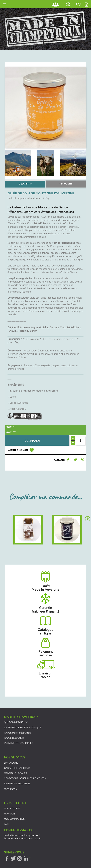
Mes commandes (14, 819)
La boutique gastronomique (22, 728)
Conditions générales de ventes (25, 779)
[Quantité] (80, 441)
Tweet (75, 460)
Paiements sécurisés (17, 784)
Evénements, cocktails (19, 743)
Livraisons (11, 763)
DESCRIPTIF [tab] (25, 184)
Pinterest (83, 460)
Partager (68, 460)
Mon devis (11, 789)
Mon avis (10, 814)
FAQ (6, 824)
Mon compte (12, 809)
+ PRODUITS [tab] (66, 184)
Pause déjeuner (14, 738)
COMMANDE (32, 441)
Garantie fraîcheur (17, 768)
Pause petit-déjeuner (17, 733)
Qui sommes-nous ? (16, 722)
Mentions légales (15, 773)
